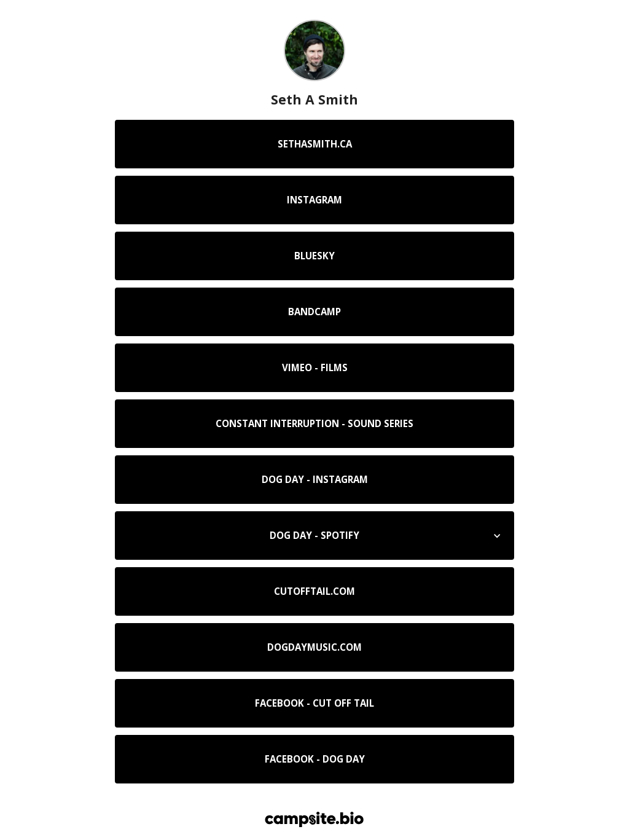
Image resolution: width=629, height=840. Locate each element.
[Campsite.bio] (314, 819)
